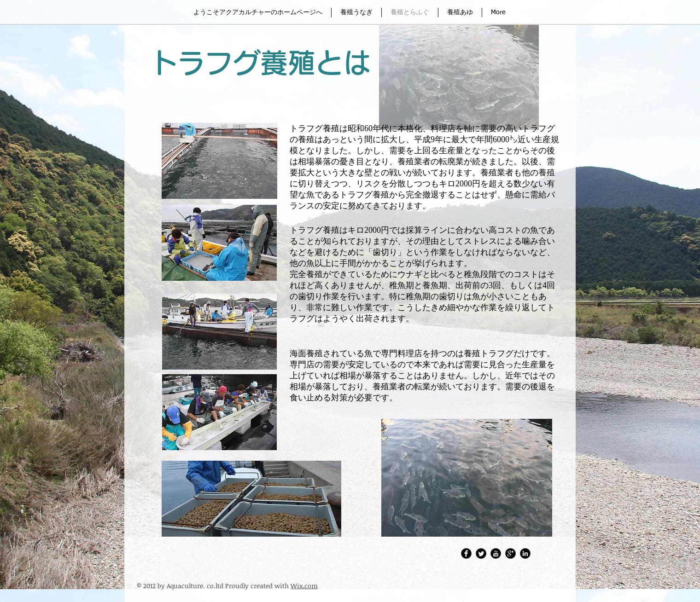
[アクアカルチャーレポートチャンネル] (496, 553)
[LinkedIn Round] (525, 553)
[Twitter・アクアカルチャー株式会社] (481, 553)
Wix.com (304, 586)
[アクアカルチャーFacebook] (466, 553)
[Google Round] (510, 553)
